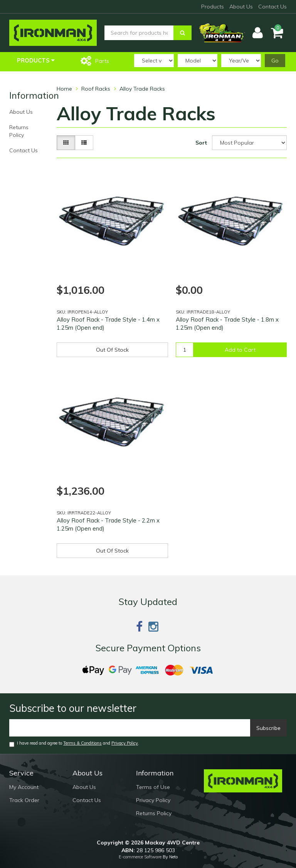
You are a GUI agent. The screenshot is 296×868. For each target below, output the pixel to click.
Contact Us (272, 7)
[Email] (130, 728)
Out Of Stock (112, 350)
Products (213, 7)
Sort (201, 143)
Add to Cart (240, 350)
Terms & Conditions (82, 743)
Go (275, 61)
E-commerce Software (140, 857)
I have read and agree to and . (74, 744)
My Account (24, 787)
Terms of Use (153, 787)
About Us (241, 7)
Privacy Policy (125, 743)
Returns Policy (19, 131)
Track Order (24, 800)
